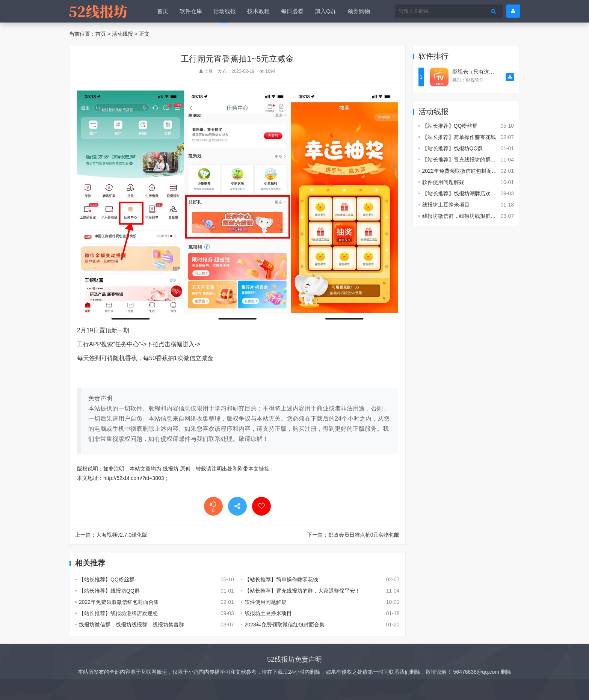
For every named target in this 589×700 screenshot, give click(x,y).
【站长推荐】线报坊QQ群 (109, 591)
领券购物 (359, 11)
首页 (163, 11)
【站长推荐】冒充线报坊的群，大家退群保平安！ (302, 591)
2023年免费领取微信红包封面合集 (285, 625)
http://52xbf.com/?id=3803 (134, 478)
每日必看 (292, 11)
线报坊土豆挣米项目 (268, 613)
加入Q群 (325, 11)
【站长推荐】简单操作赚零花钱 (281, 579)
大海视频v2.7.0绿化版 (122, 535)
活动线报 (225, 11)
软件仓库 (191, 11)
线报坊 (171, 469)
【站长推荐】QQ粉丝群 (107, 579)
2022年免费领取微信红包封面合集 (119, 602)
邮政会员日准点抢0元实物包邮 (364, 535)
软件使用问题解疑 (266, 602)
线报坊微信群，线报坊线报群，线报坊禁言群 (131, 625)
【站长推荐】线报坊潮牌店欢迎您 (118, 613)
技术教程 (258, 11)
